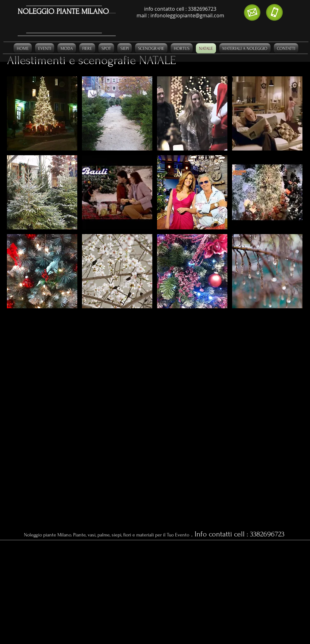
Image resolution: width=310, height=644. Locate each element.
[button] (42, 113)
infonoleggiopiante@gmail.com (187, 15)
